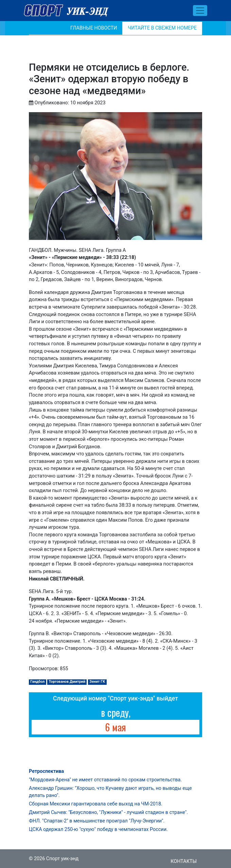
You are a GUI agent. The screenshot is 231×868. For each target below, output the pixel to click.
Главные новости (94, 28)
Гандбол (37, 682)
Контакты (184, 861)
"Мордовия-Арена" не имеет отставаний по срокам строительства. (105, 780)
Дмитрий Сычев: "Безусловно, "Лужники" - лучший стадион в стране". (108, 812)
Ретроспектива (46, 771)
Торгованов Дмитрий (67, 682)
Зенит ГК (97, 682)
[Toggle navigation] (200, 11)
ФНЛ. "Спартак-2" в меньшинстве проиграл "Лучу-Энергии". (97, 821)
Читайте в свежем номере (162, 28)
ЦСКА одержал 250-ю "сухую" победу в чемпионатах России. (98, 829)
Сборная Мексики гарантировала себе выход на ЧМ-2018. (96, 804)
